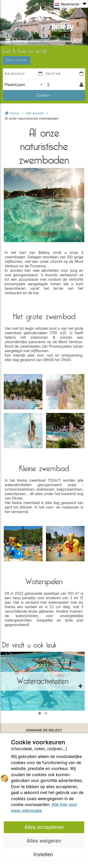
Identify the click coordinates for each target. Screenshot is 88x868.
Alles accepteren (44, 827)
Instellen (44, 854)
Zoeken (44, 95)
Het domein (35, 113)
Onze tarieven (17, 60)
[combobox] (23, 85)
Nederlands (71, 4)
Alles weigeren (44, 841)
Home (12, 113)
